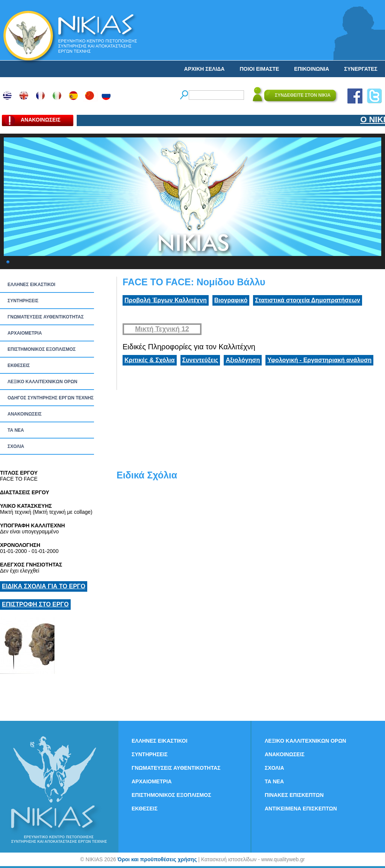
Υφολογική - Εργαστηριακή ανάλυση (319, 360)
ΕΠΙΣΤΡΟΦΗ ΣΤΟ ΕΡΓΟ (35, 604)
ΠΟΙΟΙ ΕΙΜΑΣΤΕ (259, 69)
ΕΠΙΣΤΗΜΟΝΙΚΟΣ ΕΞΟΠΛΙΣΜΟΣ (42, 349)
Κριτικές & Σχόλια (150, 360)
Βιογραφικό (231, 300)
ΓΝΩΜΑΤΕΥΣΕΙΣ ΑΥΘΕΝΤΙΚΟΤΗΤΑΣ (46, 317)
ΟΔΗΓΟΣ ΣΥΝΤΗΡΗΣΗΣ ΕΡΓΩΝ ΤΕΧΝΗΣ (51, 398)
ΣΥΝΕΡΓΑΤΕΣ (361, 69)
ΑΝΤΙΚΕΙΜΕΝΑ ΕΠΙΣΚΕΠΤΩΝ (301, 809)
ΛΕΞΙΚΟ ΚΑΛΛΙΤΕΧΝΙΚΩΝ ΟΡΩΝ (42, 382)
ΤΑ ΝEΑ (16, 430)
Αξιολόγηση (243, 360)
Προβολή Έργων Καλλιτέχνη (166, 300)
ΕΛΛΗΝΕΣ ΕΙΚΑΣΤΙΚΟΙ (31, 285)
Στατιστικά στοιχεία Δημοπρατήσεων (308, 300)
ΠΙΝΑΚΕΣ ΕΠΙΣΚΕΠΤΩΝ (294, 795)
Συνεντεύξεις (200, 360)
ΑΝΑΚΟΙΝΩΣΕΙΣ (25, 414)
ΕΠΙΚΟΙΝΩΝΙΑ (311, 69)
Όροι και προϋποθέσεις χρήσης (157, 859)
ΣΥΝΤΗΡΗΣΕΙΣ (23, 301)
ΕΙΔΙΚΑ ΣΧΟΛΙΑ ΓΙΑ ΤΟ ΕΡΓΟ (44, 586)
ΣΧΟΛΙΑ (16, 446)
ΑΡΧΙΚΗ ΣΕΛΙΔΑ (205, 69)
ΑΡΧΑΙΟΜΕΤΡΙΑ (25, 333)
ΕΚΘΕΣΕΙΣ (19, 365)
